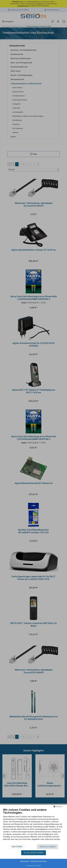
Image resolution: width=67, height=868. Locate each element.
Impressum (25, 861)
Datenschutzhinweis (39, 861)
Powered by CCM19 (34, 866)
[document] (33, 826)
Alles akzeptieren (34, 853)
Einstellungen (47, 847)
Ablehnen (17, 847)
